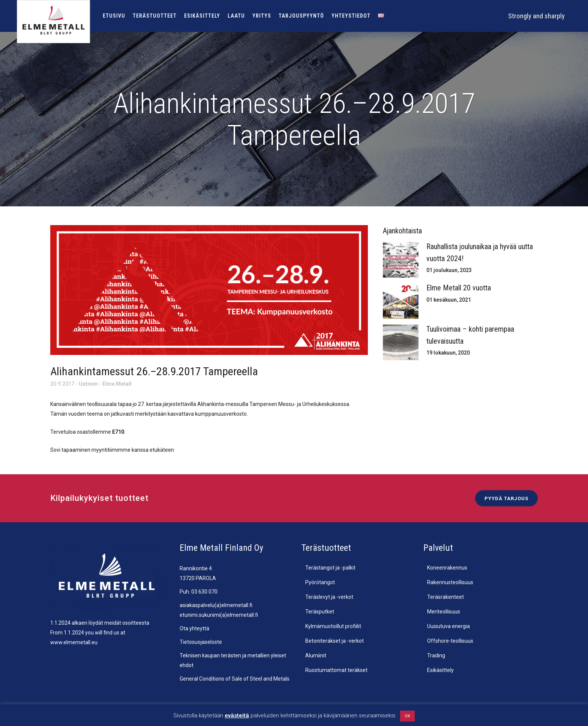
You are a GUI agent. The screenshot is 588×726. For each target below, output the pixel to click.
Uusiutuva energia (448, 626)
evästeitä (237, 715)
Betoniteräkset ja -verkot (334, 641)
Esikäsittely (440, 670)
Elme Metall (117, 384)
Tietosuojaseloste (201, 642)
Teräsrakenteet (445, 597)
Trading (436, 655)
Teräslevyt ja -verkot (329, 597)
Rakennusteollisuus (450, 582)
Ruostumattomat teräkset (336, 670)
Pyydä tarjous (506, 498)
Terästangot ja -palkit (330, 568)
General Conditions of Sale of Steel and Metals (235, 679)
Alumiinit (316, 655)
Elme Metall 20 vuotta (459, 288)
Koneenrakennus (447, 568)
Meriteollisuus (444, 612)
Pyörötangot (320, 582)
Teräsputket (320, 612)
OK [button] (407, 716)
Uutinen (88, 384)
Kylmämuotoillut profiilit (333, 626)
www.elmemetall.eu (74, 642)
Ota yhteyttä (194, 628)
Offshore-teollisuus (450, 641)
